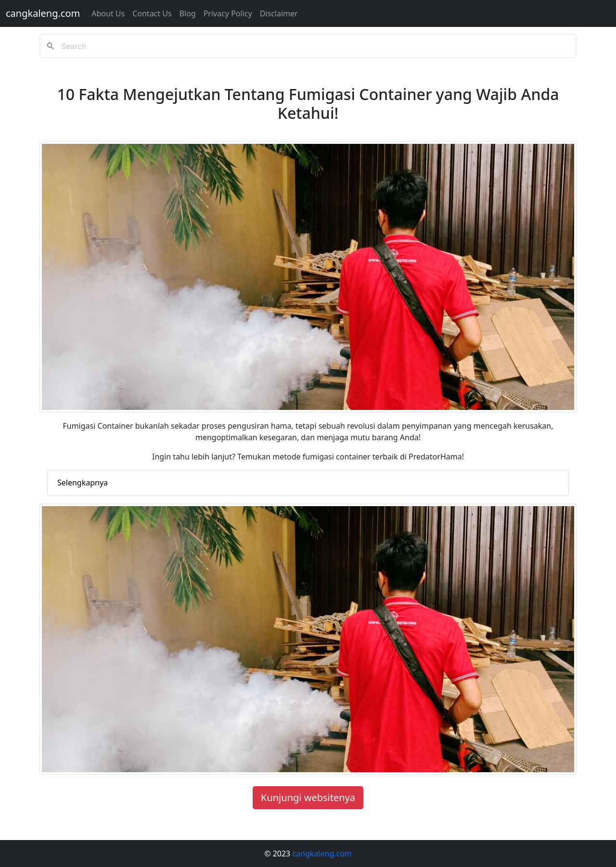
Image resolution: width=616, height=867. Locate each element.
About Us (108, 13)
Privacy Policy (228, 13)
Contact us (152, 13)
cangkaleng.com (43, 13)
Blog (188, 13)
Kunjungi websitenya (308, 797)
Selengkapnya (83, 483)
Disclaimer (279, 13)
